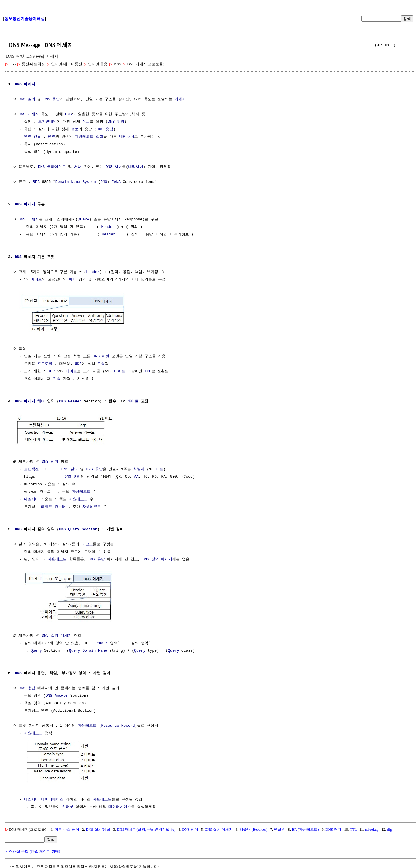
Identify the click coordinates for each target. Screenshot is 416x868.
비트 (160, 468)
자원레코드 (84, 137)
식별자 (139, 468)
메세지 (30, 84)
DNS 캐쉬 (333, 827)
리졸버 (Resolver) (253, 827)
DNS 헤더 (51, 461)
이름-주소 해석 (67, 827)
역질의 (279, 827)
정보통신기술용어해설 (25, 19)
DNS (18, 84)
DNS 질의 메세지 (157, 558)
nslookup (372, 827)
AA (136, 476)
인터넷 (68, 805)
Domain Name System (76, 182)
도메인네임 (47, 122)
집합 (100, 137)
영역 (52, 137)
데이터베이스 (52, 797)
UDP (78, 363)
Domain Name (95, 649)
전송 (101, 363)
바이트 (36, 280)
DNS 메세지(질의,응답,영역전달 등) (146, 827)
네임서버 (127, 137)
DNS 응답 (51, 99)
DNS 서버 (114, 167)
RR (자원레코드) (305, 827)
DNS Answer (57, 694)
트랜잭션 (31, 468)
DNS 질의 (27, 99)
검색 (407, 19)
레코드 (47, 506)
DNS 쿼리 (116, 122)
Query (84, 220)
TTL (353, 827)
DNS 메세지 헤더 (30, 401)
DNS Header (70, 401)
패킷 (106, 356)
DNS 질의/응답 (98, 827)
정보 (86, 122)
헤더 (73, 280)
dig (390, 827)
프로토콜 (45, 363)
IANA (116, 182)
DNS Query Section (78, 528)
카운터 (60, 506)
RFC (36, 182)
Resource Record (118, 724)
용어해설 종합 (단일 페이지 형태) (33, 849)
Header (108, 227)
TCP (148, 371)
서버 (78, 167)
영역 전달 (33, 137)
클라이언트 (56, 167)
